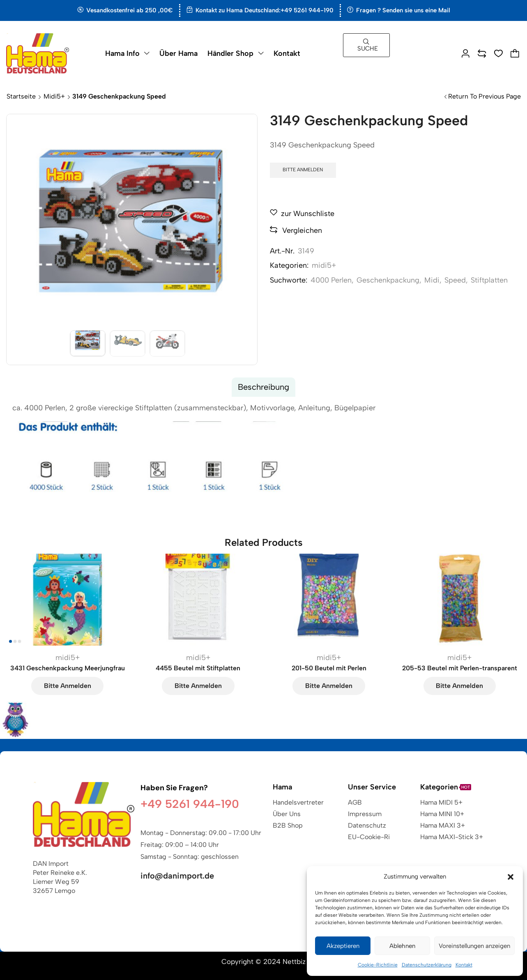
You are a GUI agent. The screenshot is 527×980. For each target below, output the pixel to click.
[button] (511, 877)
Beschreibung (263, 387)
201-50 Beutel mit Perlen (329, 668)
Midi (432, 280)
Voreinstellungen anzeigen (474, 946)
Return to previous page (484, 96)
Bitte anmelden (303, 170)
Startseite (21, 96)
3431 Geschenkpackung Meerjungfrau (68, 668)
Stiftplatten (489, 280)
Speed (455, 280)
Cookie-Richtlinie (378, 965)
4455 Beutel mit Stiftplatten (198, 668)
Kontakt (464, 965)
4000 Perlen (331, 280)
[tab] (263, 387)
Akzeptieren (343, 946)
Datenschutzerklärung (427, 965)
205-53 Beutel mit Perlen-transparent (460, 668)
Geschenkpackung (388, 280)
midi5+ (54, 96)
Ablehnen (402, 946)
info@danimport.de (177, 876)
